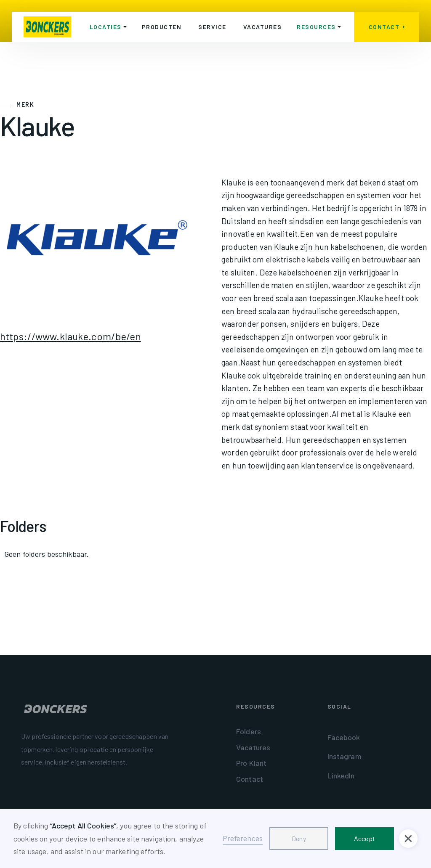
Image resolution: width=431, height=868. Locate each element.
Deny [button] (299, 838)
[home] (47, 27)
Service (212, 27)
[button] (108, 27)
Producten (162, 27)
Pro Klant (251, 763)
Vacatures (263, 27)
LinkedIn (341, 775)
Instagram (344, 756)
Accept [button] (364, 838)
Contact (250, 779)
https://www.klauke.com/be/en (71, 336)
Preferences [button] (243, 838)
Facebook (344, 737)
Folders (249, 731)
